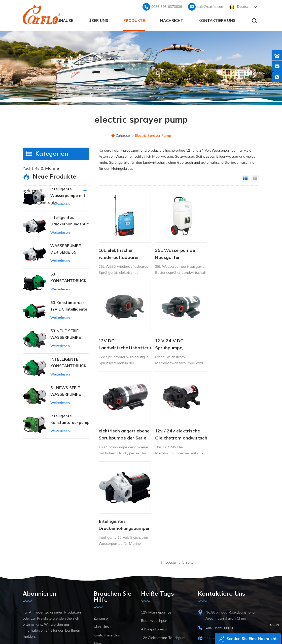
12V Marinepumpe (156, 531)
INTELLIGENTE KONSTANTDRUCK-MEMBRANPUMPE (69, 408)
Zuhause (64, 20)
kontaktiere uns (217, 20)
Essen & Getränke (40, 202)
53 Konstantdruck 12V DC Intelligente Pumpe (69, 351)
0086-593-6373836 (167, 6)
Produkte (134, 20)
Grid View (245, 178)
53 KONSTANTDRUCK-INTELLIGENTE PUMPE (69, 323)
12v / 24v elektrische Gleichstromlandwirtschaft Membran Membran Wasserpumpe (232, 340)
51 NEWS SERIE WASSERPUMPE (66, 436)
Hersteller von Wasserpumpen (165, 573)
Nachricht (172, 20)
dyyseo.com (238, 628)
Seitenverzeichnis (108, 571)
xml (97, 579)
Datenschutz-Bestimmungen (113, 588)
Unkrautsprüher (154, 582)
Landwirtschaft (37, 180)
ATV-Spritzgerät (154, 547)
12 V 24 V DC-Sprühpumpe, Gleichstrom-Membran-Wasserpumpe (114, 340)
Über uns (98, 20)
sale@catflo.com (211, 6)
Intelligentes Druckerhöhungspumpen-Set (124, 428)
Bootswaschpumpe (157, 539)
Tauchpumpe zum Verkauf (163, 590)
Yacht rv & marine (41, 168)
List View (255, 178)
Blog (97, 562)
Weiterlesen (60, 249)
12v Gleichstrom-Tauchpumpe (165, 556)
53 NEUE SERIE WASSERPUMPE (66, 379)
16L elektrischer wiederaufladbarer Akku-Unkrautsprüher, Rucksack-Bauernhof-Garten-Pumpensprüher (122, 252)
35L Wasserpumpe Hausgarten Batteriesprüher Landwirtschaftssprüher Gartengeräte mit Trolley (178, 252)
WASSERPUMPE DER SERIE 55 (66, 294)
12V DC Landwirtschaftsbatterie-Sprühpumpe (232, 252)
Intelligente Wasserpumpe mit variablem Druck (68, 238)
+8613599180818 (220, 546)
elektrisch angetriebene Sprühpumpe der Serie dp (177, 340)
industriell (32, 191)
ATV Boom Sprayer (156, 565)
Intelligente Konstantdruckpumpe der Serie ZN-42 (69, 465)
